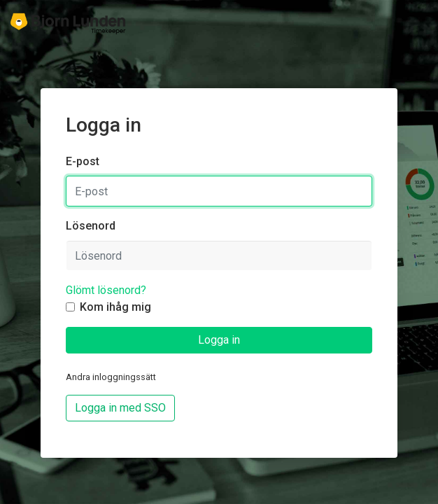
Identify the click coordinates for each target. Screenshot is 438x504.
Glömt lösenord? (106, 290)
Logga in (219, 340)
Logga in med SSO (120, 408)
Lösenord (91, 226)
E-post (83, 161)
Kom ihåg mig (115, 307)
